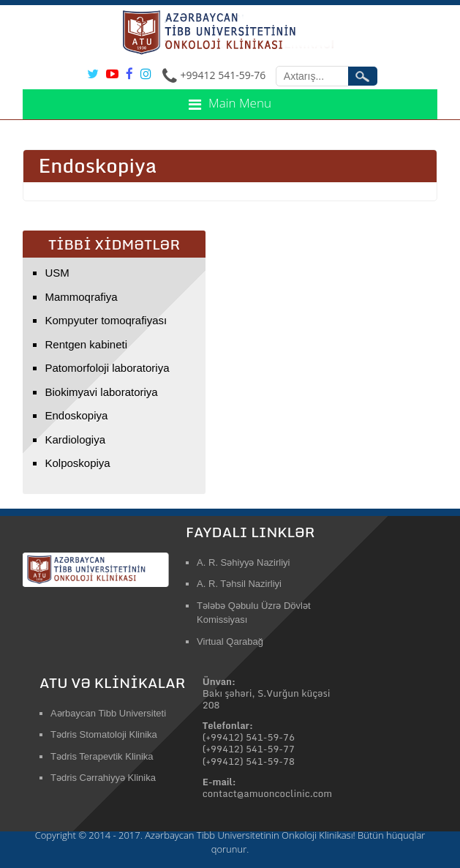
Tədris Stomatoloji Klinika (104, 734)
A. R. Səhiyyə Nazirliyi (243, 562)
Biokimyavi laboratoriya (101, 392)
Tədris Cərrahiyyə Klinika (103, 778)
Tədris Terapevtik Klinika (102, 756)
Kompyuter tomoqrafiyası (106, 320)
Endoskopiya (76, 415)
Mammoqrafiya (81, 297)
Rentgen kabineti (86, 344)
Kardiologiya (75, 439)
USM (57, 273)
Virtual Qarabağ (230, 641)
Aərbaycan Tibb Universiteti (108, 713)
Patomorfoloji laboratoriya (107, 368)
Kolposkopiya (77, 463)
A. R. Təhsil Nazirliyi (239, 584)
